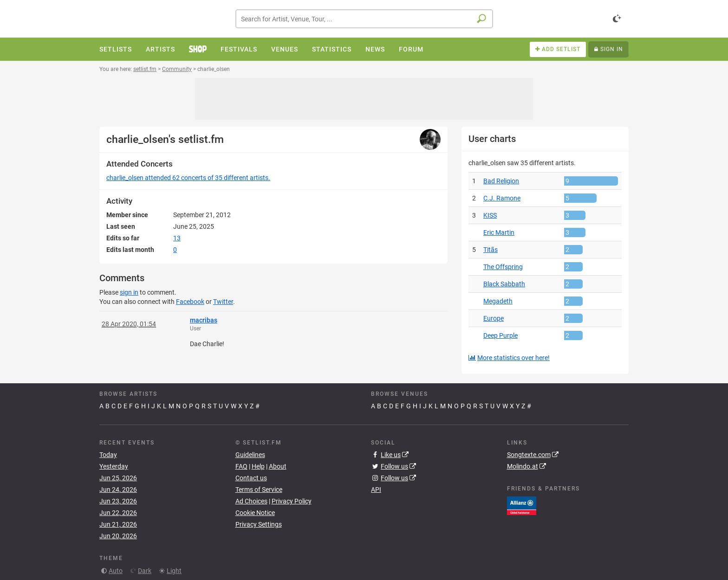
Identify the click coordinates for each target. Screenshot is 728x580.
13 (177, 238)
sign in (129, 292)
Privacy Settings (259, 524)
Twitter (223, 302)
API (376, 490)
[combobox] (364, 19)
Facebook (190, 302)
